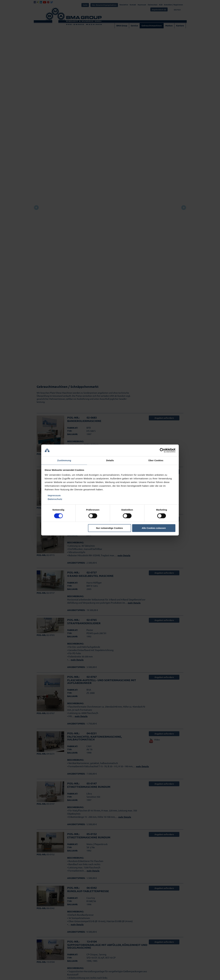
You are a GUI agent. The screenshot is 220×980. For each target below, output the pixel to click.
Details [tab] (110, 460)
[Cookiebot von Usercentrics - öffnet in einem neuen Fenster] (162, 450)
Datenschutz (55, 499)
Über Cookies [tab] (156, 460)
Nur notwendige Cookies (110, 528)
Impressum (54, 496)
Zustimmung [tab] (64, 460)
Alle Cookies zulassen (154, 528)
